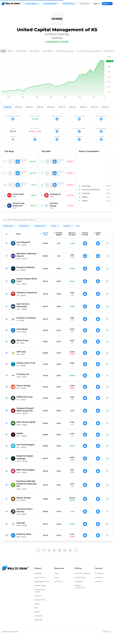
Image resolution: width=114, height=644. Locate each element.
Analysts (38, 596)
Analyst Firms (40, 600)
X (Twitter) (99, 577)
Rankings (38, 620)
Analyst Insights (51, 4)
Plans (57, 573)
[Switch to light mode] (107, 632)
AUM (3, 51)
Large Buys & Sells (42, 581)
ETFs (36, 608)
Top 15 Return (35, 51)
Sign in (96, 4)
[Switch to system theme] (104, 632)
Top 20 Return (21, 51)
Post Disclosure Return (65, 51)
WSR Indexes (69, 4)
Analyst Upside (40, 585)
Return (10, 51)
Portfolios (38, 573)
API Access (59, 581)
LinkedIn (98, 581)
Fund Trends (39, 577)
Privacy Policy (80, 577)
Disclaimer (79, 581)
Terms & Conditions (82, 573)
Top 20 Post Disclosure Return (89, 51)
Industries (38, 616)
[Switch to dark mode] (111, 632)
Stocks (37, 604)
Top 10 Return (48, 51)
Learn (57, 577)
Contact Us (99, 573)
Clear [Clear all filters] (78, 226)
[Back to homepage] (11, 4)
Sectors (37, 612)
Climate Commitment (80, 587)
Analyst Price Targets (40, 591)
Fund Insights (32, 4)
